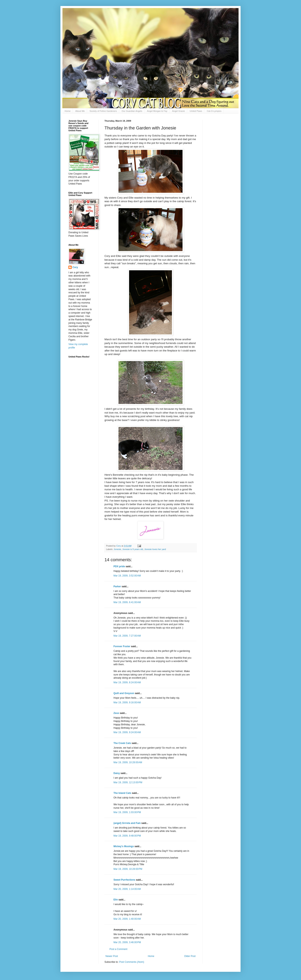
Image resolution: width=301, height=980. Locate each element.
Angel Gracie (179, 111)
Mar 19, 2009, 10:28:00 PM (128, 869)
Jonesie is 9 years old (133, 549)
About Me (80, 111)
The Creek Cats (122, 743)
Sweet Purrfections (124, 880)
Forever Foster (122, 646)
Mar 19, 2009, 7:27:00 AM (127, 636)
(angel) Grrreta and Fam (127, 823)
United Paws (196, 111)
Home (68, 111)
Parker (117, 586)
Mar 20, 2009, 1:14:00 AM (127, 889)
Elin (116, 900)
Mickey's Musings (124, 846)
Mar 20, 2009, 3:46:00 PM (127, 942)
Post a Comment (118, 949)
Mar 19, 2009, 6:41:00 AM (127, 602)
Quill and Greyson (124, 693)
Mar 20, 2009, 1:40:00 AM (127, 919)
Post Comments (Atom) (132, 962)
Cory (75, 267)
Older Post (190, 956)
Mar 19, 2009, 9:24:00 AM (127, 732)
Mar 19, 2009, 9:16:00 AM (127, 702)
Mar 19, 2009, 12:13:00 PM (128, 782)
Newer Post (112, 956)
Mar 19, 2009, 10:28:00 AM (128, 762)
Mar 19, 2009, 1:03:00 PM (127, 812)
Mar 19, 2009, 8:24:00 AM (127, 682)
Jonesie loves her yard (155, 549)
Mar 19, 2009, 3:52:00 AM (127, 576)
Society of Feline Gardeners (103, 111)
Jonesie (117, 549)
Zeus (116, 713)
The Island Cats (122, 793)
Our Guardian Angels (132, 111)
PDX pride (119, 566)
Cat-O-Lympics (214, 111)
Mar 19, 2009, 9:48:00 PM (127, 836)
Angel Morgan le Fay (157, 111)
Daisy (117, 773)
